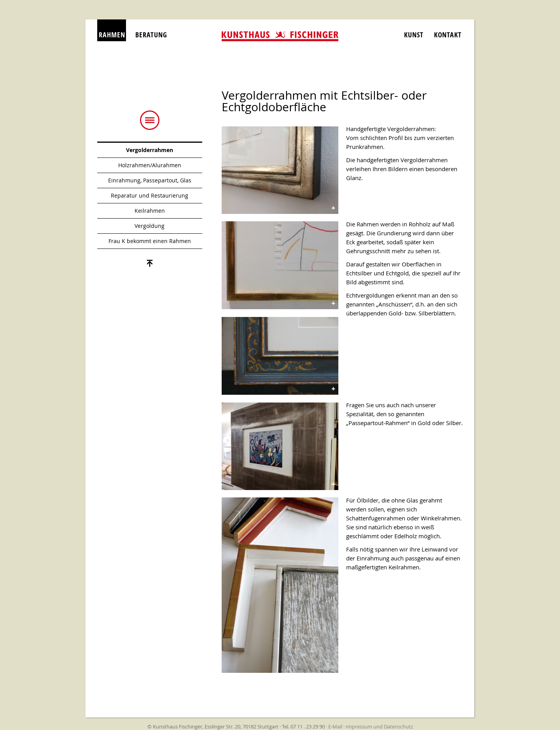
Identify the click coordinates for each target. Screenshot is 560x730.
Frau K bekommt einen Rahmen (150, 241)
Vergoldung (150, 226)
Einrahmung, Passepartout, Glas (150, 180)
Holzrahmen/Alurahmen (150, 165)
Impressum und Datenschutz (379, 726)
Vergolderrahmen (150, 150)
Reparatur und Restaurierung (150, 195)
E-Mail (335, 726)
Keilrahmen (150, 211)
